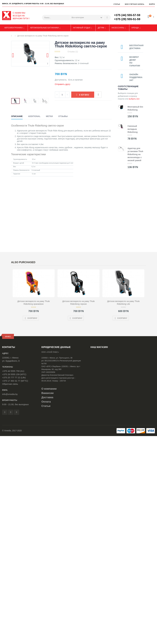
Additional (34, 116)
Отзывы (63, 116)
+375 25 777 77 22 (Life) (14, 377)
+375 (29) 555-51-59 (127, 19)
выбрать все (134, 99)
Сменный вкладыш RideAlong (132, 129)
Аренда (135, 28)
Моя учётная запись (135, 4)
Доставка (47, 397)
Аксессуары (118, 28)
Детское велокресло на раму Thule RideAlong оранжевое (34, 303)
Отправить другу (63, 84)
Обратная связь (10, 384)
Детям (101, 28)
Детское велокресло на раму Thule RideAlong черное (79, 303)
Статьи (117, 4)
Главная (12, 36)
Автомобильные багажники (44, 28)
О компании (49, 389)
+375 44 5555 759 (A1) (13, 371)
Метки (49, 116)
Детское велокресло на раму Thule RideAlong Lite (123, 303)
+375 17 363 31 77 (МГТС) (15, 381)
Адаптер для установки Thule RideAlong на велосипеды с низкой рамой (136, 154)
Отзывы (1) (73, 52)
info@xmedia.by (10, 394)
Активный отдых (82, 28)
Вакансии (48, 393)
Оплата (46, 402)
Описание (17, 116)
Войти (152, 4)
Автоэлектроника (13, 28)
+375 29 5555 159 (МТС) (14, 374)
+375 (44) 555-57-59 (127, 15)
